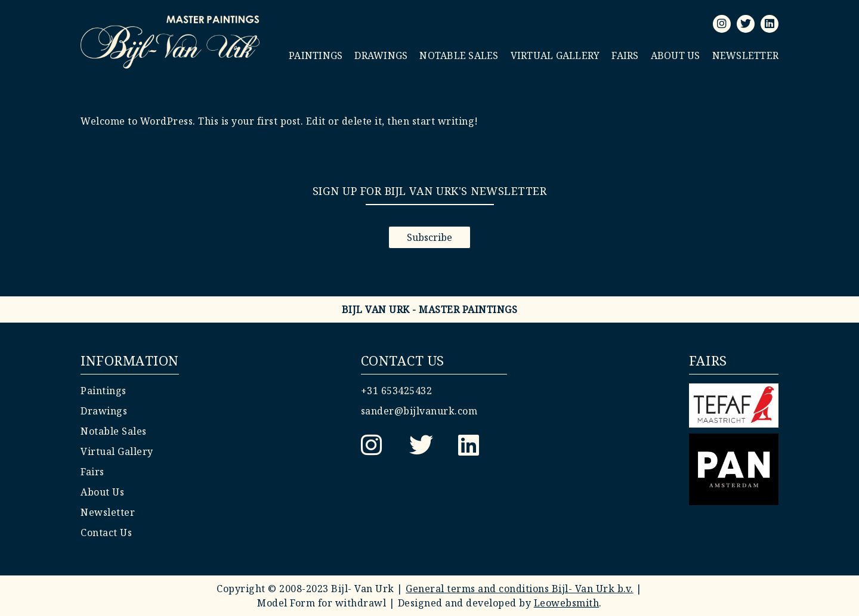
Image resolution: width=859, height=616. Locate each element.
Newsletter (746, 55)
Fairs (625, 55)
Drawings (381, 55)
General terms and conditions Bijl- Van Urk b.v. (520, 589)
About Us (676, 55)
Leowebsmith (567, 603)
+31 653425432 (397, 391)
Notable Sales (459, 55)
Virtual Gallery (555, 55)
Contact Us (106, 533)
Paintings (316, 55)
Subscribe (429, 237)
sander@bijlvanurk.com (419, 411)
